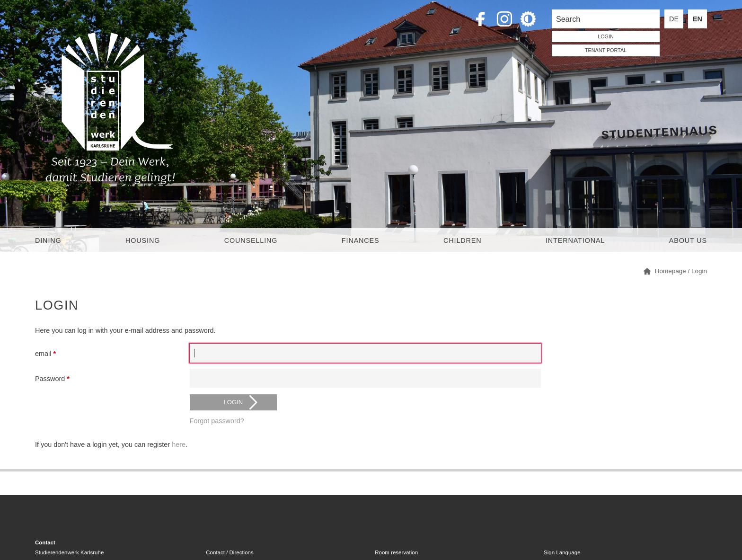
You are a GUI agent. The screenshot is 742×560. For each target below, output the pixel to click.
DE (674, 19)
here (179, 444)
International (575, 240)
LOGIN (606, 36)
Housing (143, 240)
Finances (361, 240)
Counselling (251, 240)
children (462, 240)
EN (698, 19)
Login (699, 271)
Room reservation (396, 552)
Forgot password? (217, 421)
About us (688, 240)
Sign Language (562, 552)
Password (52, 379)
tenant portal (606, 50)
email (45, 354)
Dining (48, 240)
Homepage (671, 271)
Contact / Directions (230, 552)
